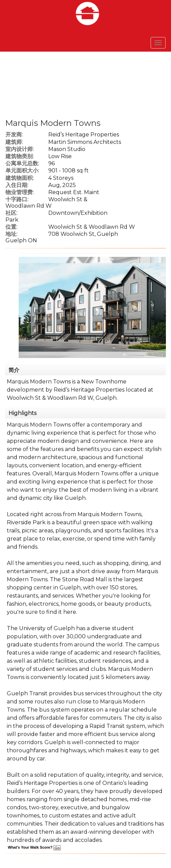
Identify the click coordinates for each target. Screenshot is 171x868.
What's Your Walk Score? (34, 847)
